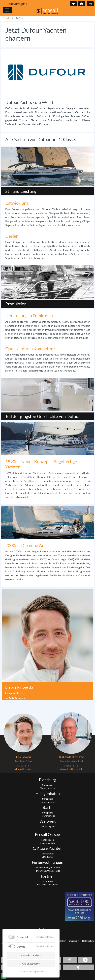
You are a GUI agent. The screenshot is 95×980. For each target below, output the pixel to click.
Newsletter (61, 941)
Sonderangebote (48, 843)
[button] (70, 960)
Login (90, 4)
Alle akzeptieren (31, 964)
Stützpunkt (47, 785)
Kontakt (81, 4)
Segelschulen (48, 840)
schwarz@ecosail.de (24, 769)
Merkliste (73, 4)
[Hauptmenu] (7, 10)
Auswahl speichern (31, 955)
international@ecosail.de (71, 769)
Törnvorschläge (48, 788)
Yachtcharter (48, 854)
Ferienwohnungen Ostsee (48, 867)
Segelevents (48, 857)
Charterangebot (48, 826)
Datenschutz (88, 941)
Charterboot (47, 881)
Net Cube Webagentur (48, 885)
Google (21, 946)
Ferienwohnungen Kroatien (47, 871)
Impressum (74, 941)
